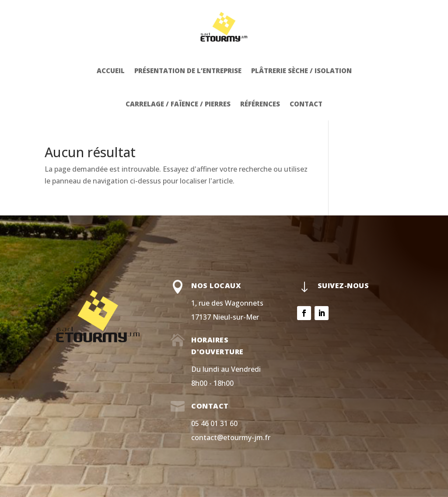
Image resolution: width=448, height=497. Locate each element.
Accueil (111, 70)
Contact (306, 104)
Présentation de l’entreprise (188, 70)
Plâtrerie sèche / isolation (301, 70)
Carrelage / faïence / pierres (178, 104)
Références (260, 104)
